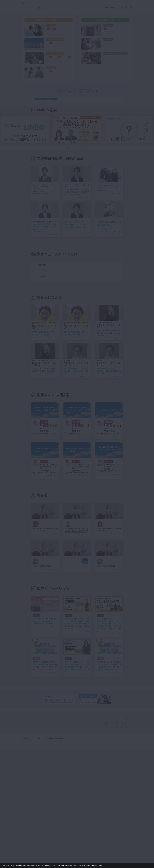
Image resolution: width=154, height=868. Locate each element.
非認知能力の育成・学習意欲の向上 (115, 62)
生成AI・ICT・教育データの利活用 (58, 70)
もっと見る (110, 253)
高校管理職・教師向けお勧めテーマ (76, 12)
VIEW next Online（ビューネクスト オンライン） (30, 838)
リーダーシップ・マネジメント (114, 50)
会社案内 (130, 857)
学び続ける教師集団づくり (55, 50)
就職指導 (49, 82)
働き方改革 (50, 43)
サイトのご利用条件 (60, 3)
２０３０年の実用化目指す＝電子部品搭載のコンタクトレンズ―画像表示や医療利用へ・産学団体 (79, 277)
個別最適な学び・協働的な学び (114, 67)
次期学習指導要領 (52, 29)
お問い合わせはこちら (96, 102)
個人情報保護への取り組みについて (115, 857)
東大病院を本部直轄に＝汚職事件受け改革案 (62, 283)
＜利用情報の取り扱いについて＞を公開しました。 (82, 110)
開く (115, 3)
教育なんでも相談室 (98, 7)
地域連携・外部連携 (53, 52)
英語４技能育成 (63, 63)
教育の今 (112, 7)
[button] (67, 159)
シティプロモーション (111, 47)
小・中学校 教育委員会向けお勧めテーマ (113, 12)
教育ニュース (64, 7)
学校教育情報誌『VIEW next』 (41, 12)
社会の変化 (50, 31)
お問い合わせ (107, 3)
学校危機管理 (51, 47)
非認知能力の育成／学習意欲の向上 (58, 72)
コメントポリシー (74, 3)
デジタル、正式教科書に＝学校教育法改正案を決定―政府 (66, 288)
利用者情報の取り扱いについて (91, 3)
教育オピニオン (83, 7)
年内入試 (57, 82)
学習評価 (49, 63)
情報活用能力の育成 (110, 65)
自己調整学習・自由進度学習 (56, 67)
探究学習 (49, 65)
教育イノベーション (126, 7)
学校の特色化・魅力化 (54, 45)
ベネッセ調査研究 (109, 31)
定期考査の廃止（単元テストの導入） (59, 60)
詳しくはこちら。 (109, 865)
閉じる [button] (148, 865)
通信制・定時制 (66, 52)
